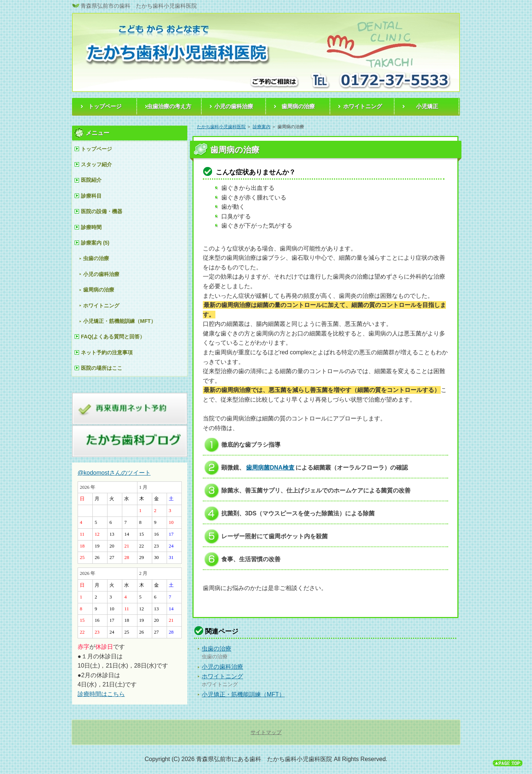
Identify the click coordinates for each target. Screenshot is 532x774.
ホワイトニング (222, 676)
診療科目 (91, 196)
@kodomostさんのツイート (114, 473)
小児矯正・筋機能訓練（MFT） (243, 694)
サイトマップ (266, 732)
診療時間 (91, 227)
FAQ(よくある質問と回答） (113, 337)
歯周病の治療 (99, 290)
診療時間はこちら (101, 694)
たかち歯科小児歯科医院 (221, 127)
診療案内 (262, 127)
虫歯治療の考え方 (169, 106)
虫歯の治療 (216, 649)
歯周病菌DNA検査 (270, 468)
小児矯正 (427, 106)
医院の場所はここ (102, 368)
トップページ (96, 149)
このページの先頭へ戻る (508, 764)
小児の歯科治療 (222, 667)
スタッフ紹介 (96, 164)
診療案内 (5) (95, 243)
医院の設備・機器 (102, 211)
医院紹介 (91, 180)
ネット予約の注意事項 (107, 352)
